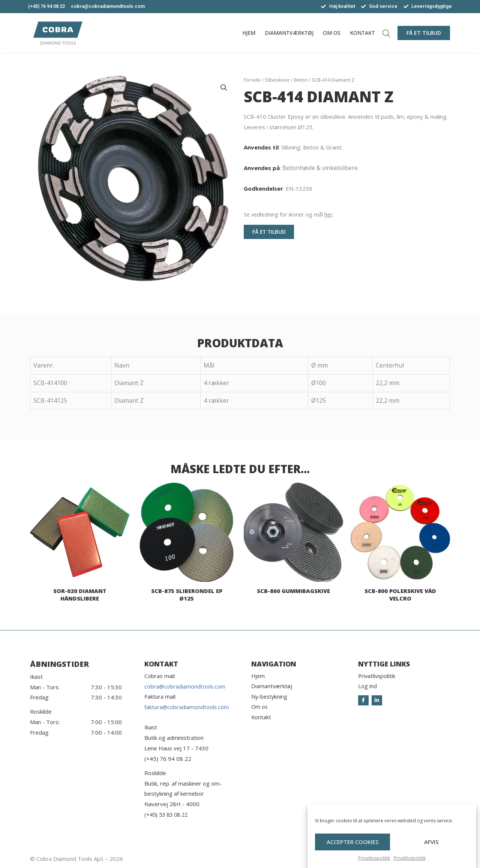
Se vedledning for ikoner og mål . (290, 214)
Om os (332, 33)
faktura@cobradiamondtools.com (187, 707)
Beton (301, 80)
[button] (424, 33)
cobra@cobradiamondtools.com (185, 686)
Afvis (431, 848)
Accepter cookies (353, 848)
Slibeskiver (277, 80)
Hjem (249, 33)
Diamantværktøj (289, 33)
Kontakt (362, 33)
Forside (252, 80)
